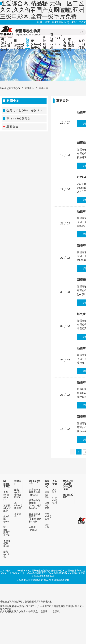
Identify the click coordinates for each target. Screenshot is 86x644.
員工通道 (45, 22)
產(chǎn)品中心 (36, 44)
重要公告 (43, 88)
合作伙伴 (47, 526)
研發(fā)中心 (47, 495)
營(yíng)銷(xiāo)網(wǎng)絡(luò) (56, 44)
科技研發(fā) (46, 44)
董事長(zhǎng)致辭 (7, 508)
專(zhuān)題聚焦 (19, 119)
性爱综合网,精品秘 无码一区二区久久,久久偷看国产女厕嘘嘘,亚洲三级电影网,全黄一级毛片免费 (42, 10)
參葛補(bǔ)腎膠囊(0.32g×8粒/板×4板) (35, 504)
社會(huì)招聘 (55, 501)
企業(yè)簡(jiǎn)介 (6, 496)
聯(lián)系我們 (72, 44)
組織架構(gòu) (7, 519)
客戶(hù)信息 (82, 44)
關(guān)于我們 (19, 44)
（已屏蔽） (44, 611)
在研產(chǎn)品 (33, 529)
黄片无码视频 (7, 611)
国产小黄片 (20, 611)
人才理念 (55, 491)
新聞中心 (28, 44)
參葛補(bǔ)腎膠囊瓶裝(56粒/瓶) (34, 492)
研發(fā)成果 (47, 506)
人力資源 (65, 44)
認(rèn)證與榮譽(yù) (7, 531)
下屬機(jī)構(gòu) (7, 543)
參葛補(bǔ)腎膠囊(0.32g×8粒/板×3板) (35, 518)
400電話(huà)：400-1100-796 (70, 22)
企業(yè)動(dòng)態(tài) (24, 111)
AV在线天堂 (32, 611)
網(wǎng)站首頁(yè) (6, 44)
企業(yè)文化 (6, 554)
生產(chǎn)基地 (47, 516)
